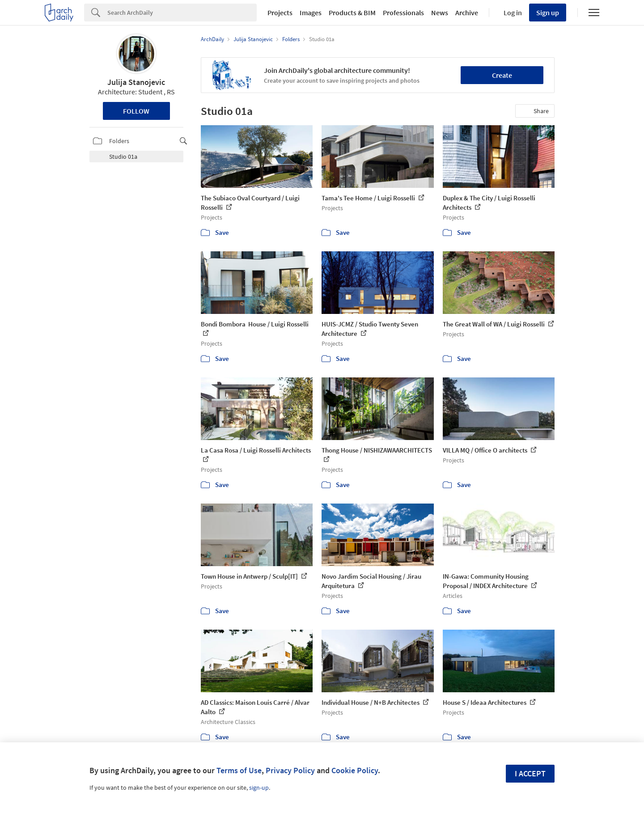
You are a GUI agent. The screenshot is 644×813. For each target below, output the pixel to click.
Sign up (548, 13)
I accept (530, 773)
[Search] (182, 13)
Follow (136, 111)
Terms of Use (239, 770)
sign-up (259, 788)
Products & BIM (352, 13)
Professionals (403, 13)
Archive (467, 13)
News (440, 13)
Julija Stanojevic (136, 82)
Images (311, 13)
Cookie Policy (355, 770)
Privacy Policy (290, 770)
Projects (280, 13)
